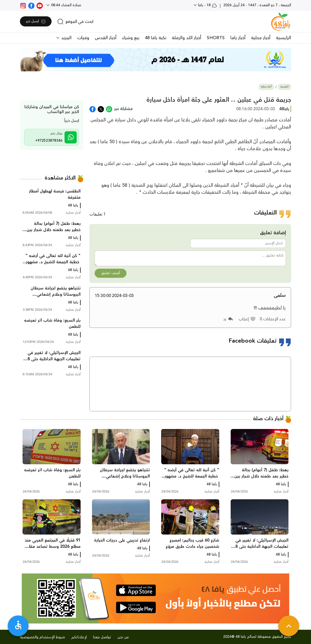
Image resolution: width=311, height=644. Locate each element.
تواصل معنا (102, 637)
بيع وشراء (131, 38)
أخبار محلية (261, 38)
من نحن (123, 637)
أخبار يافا (238, 38)
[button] (247, 319)
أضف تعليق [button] (111, 273)
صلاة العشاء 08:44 (66, 5)
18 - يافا (207, 5)
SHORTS (216, 38)
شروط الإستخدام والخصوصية (43, 637)
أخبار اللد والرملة (186, 38)
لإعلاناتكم (79, 637)
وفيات (83, 38)
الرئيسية (284, 38)
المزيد (66, 38)
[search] (75, 22)
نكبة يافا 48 (155, 38)
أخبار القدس (106, 38)
